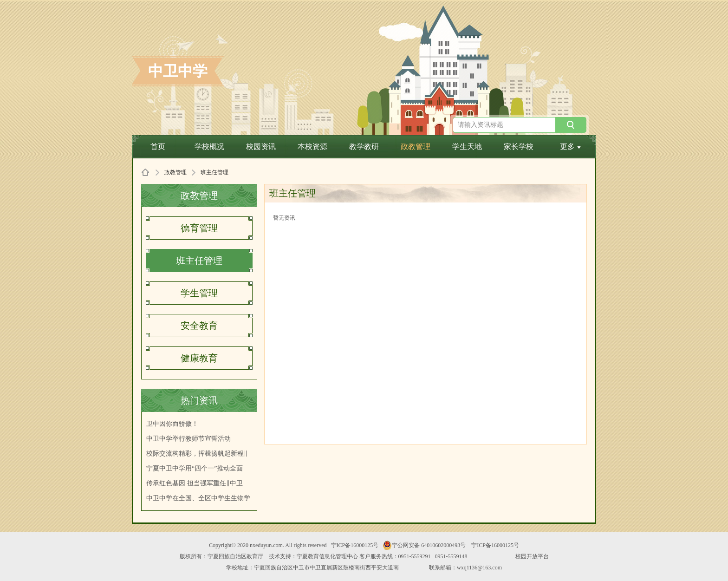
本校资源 (312, 147)
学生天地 (467, 147)
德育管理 (199, 228)
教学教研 (364, 147)
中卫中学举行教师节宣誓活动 (188, 439)
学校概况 (209, 147)
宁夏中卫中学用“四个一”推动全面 (195, 468)
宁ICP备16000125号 (355, 545)
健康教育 (199, 358)
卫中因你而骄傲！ (172, 424)
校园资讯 (261, 147)
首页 (158, 147)
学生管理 (199, 293)
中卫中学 (178, 71)
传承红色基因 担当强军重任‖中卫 (195, 483)
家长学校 (519, 147)
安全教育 (199, 326)
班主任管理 (199, 261)
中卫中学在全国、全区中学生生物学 (198, 498)
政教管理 (416, 147)
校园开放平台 (532, 556)
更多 (570, 147)
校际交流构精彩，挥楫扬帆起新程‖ (197, 454)
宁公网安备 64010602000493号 (424, 545)
